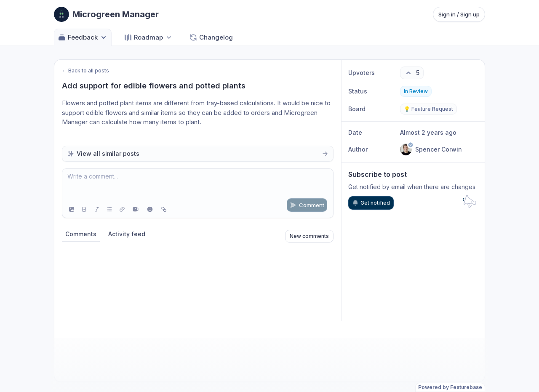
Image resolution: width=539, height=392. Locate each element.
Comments (81, 234)
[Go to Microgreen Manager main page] (106, 14)
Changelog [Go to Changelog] (211, 37)
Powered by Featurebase (450, 387)
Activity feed (127, 234)
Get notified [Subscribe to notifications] (371, 203)
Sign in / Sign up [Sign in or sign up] (459, 14)
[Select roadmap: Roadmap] (148, 37)
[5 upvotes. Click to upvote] (412, 73)
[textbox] (198, 185)
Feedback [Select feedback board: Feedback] (83, 37)
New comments (309, 236)
